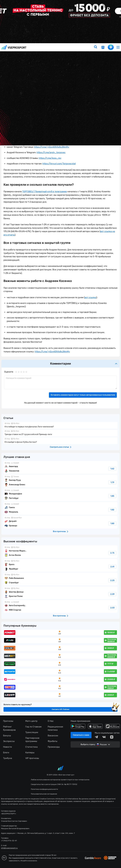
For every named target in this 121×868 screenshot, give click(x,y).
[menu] (118, 47)
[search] (96, 47)
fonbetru (60, 434)
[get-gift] (103, 48)
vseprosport (14, 47)
